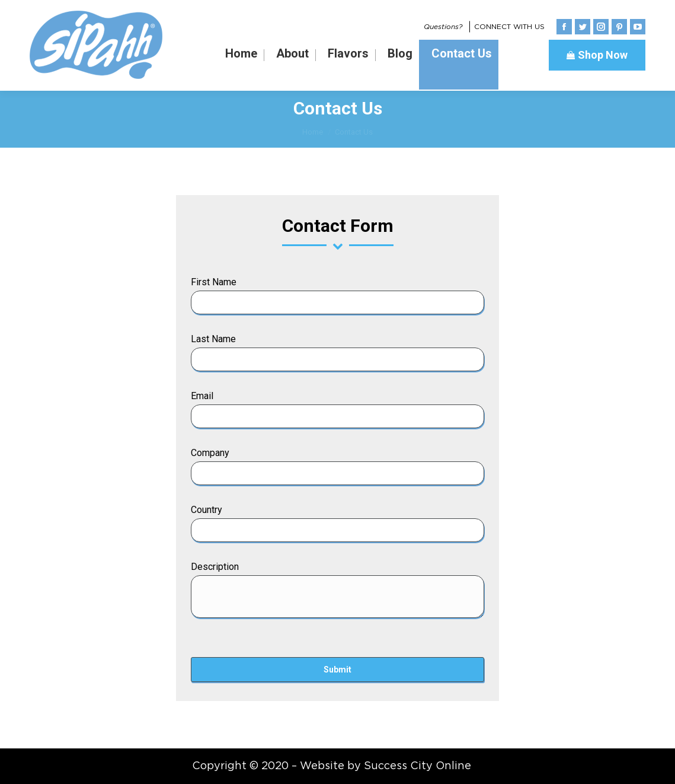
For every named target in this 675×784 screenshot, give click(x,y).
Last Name (213, 339)
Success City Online (418, 766)
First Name (214, 282)
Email (202, 396)
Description (215, 567)
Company (210, 453)
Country (207, 510)
